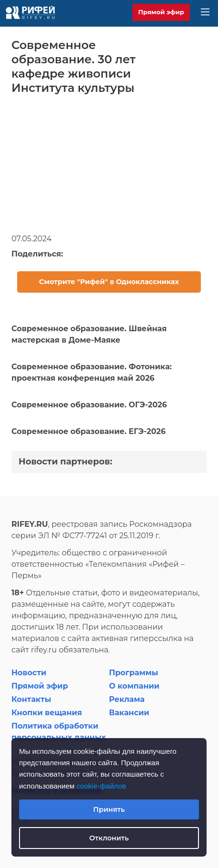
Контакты (31, 699)
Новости (29, 673)
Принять (109, 809)
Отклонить (109, 838)
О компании (134, 686)
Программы (134, 673)
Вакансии (129, 713)
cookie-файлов (101, 786)
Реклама (127, 699)
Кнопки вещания (47, 713)
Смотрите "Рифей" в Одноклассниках (109, 282)
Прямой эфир (161, 12)
